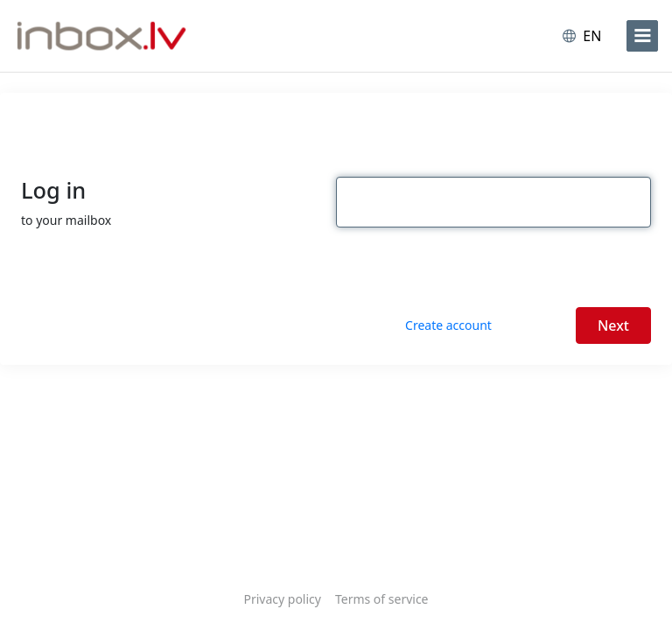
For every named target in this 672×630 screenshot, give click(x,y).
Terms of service (382, 599)
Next (613, 325)
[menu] (642, 36)
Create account (448, 325)
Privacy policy (282, 599)
